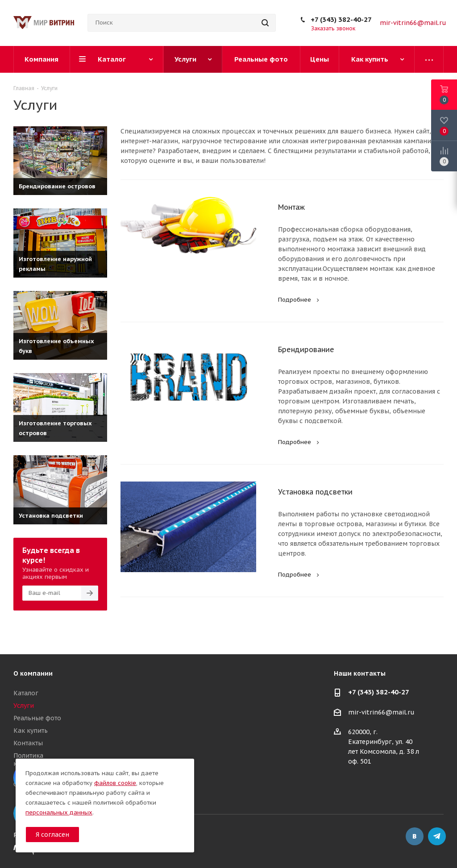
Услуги (24, 706)
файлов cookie (115, 783)
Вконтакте (415, 836)
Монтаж (291, 207)
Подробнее (300, 300)
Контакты (28, 743)
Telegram (437, 836)
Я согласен (52, 835)
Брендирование (306, 349)
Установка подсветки (315, 492)
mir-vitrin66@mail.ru (413, 23)
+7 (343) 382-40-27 (341, 19)
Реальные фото (37, 718)
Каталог (26, 693)
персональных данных (59, 812)
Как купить (31, 731)
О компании (33, 673)
